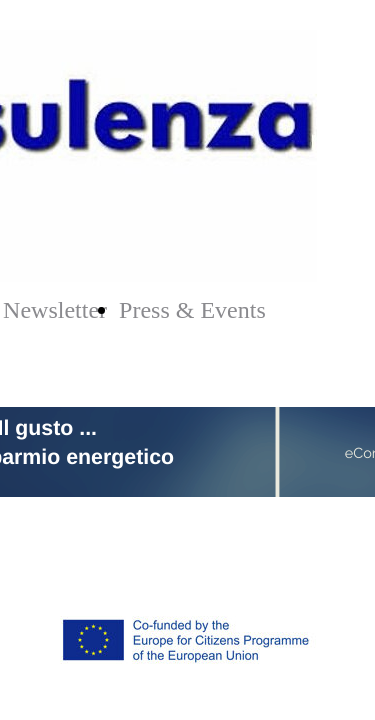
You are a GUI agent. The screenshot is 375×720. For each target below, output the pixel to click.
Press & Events (192, 310)
